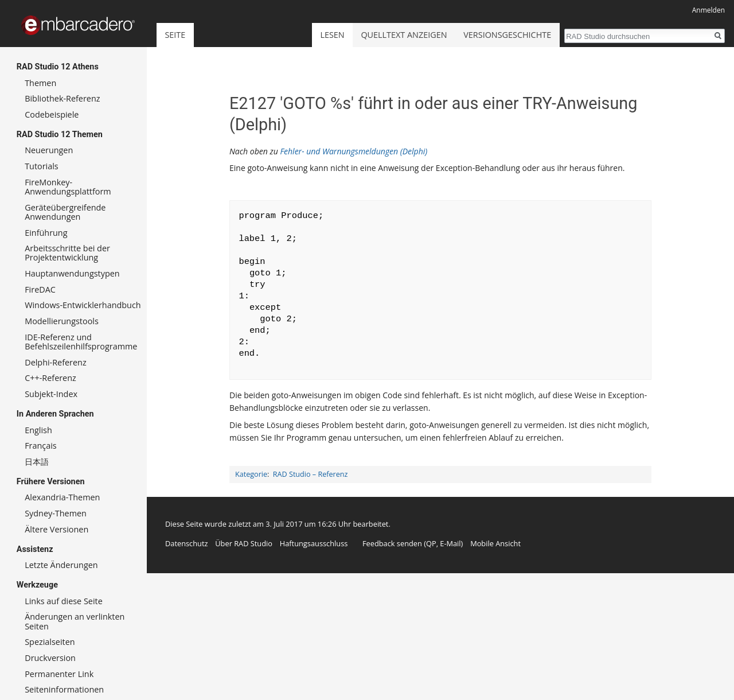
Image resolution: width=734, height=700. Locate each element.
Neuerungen (49, 150)
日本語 (37, 462)
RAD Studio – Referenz (311, 474)
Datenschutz (186, 543)
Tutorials (42, 166)
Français (41, 446)
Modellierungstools (62, 321)
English (38, 430)
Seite (175, 35)
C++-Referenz (50, 378)
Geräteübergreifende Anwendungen (65, 212)
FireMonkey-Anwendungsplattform (68, 187)
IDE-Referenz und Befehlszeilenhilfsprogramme (81, 342)
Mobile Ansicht (495, 543)
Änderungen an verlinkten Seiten (75, 621)
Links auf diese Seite (64, 601)
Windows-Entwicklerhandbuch (83, 305)
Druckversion (50, 658)
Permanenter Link (59, 674)
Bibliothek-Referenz (62, 98)
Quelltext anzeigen (404, 35)
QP (431, 543)
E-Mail (450, 543)
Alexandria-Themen (62, 497)
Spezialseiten (50, 642)
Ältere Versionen (56, 529)
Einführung (46, 233)
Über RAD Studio (244, 543)
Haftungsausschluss (314, 543)
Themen (40, 83)
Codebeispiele (52, 114)
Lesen (332, 35)
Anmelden (708, 10)
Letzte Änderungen (61, 565)
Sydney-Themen (56, 513)
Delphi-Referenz (55, 362)
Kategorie (251, 474)
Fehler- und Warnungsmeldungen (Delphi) (354, 151)
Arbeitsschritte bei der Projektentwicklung (67, 253)
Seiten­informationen (64, 689)
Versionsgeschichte (507, 35)
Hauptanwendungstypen (72, 273)
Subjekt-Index (51, 394)
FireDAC (40, 289)
